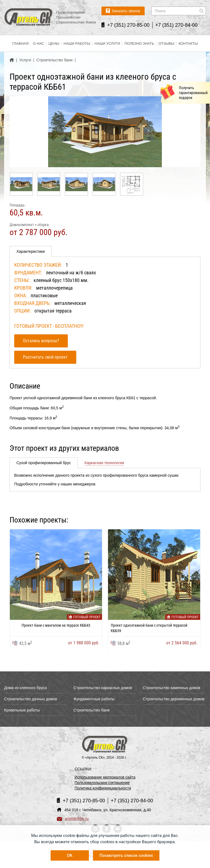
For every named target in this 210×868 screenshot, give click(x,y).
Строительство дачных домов (31, 699)
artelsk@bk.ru (73, 819)
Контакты (188, 43)
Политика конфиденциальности (103, 788)
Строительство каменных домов (171, 688)
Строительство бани (92, 710)
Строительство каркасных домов (103, 688)
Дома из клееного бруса (25, 688)
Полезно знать (139, 43)
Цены (54, 43)
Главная (21, 43)
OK (70, 855)
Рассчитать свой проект (45, 357)
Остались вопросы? (41, 341)
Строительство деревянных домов (173, 699)
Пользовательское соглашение (102, 783)
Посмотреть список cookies (126, 855)
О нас (38, 43)
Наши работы (77, 43)
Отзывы (166, 43)
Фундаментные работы (94, 699)
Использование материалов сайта (105, 777)
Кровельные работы (22, 710)
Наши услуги (107, 43)
